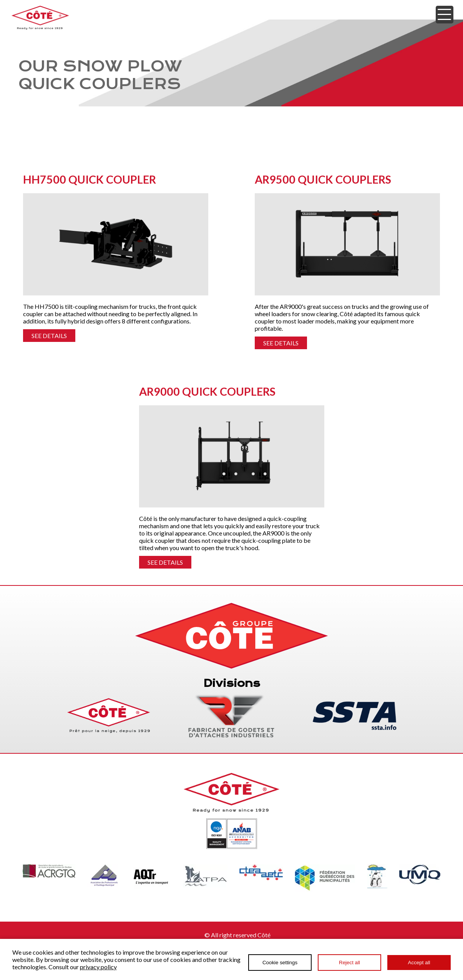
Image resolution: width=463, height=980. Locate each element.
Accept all (419, 963)
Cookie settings (280, 963)
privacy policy (98, 967)
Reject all (349, 963)
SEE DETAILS (49, 336)
